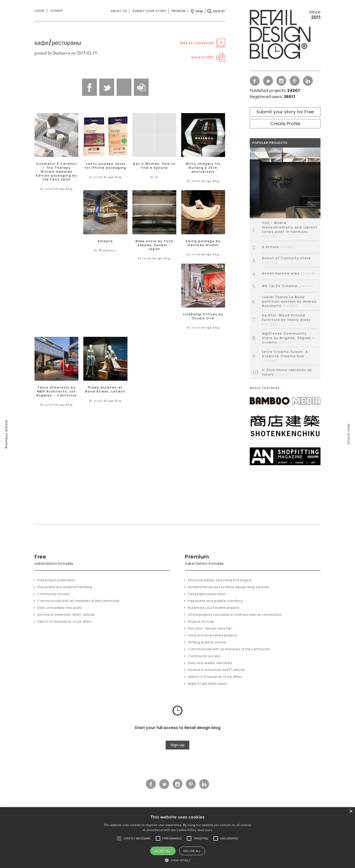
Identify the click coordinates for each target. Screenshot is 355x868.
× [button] (351, 811)
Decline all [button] (192, 851)
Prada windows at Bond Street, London (105, 390)
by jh (154, 177)
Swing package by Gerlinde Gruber (203, 243)
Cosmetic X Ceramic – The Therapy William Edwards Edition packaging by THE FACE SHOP (57, 172)
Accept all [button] (163, 851)
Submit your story (149, 11)
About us (119, 11)
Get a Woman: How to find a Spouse (154, 166)
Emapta (105, 241)
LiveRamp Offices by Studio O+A (203, 316)
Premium (179, 11)
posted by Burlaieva (52, 53)
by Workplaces (105, 250)
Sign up (177, 745)
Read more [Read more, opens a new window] (205, 830)
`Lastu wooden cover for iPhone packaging (105, 166)
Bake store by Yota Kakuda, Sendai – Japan (154, 245)
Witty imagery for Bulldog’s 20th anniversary (203, 168)
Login (39, 11)
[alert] (177, 838)
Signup (57, 11)
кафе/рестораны (58, 43)
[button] (119, 838)
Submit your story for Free (285, 112)
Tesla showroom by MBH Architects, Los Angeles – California (56, 391)
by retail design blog (57, 189)
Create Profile (285, 124)
